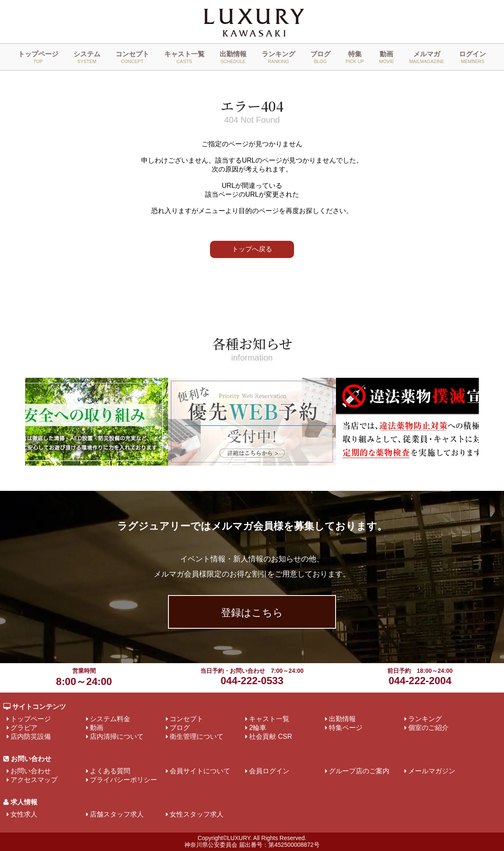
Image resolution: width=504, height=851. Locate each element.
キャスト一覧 (184, 57)
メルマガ (427, 57)
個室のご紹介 (428, 728)
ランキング (278, 57)
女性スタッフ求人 (197, 814)
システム (87, 57)
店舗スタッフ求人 (117, 814)
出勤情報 (233, 57)
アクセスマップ (34, 780)
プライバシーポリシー (123, 780)
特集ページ (346, 728)
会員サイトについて (200, 771)
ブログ (320, 57)
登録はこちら (252, 613)
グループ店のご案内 (359, 771)
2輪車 (258, 728)
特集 (355, 57)
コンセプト (132, 57)
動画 (387, 57)
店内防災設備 (31, 736)
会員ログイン (269, 771)
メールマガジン (432, 771)
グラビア (24, 728)
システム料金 (110, 719)
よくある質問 (110, 771)
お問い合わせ (31, 771)
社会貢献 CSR (270, 736)
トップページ (38, 57)
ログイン (472, 57)
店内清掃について (117, 736)
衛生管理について (197, 736)
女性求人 (24, 814)
